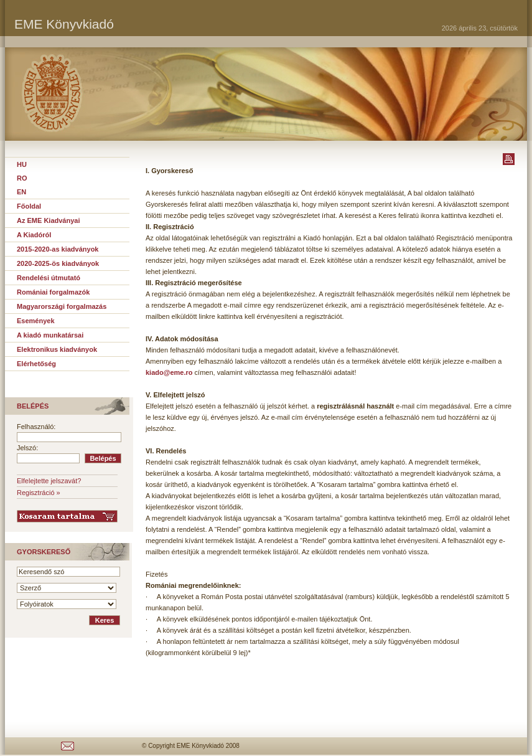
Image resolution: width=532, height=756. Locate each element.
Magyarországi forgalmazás (62, 306)
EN (21, 192)
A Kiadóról (34, 235)
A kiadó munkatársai (50, 335)
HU (22, 164)
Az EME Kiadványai (48, 220)
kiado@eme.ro (169, 372)
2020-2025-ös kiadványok (58, 263)
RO (22, 178)
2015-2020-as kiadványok (58, 249)
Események (36, 321)
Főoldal (29, 206)
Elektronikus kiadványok (57, 349)
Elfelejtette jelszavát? (49, 481)
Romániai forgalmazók (53, 292)
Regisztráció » (39, 493)
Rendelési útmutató (49, 278)
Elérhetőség (36, 364)
